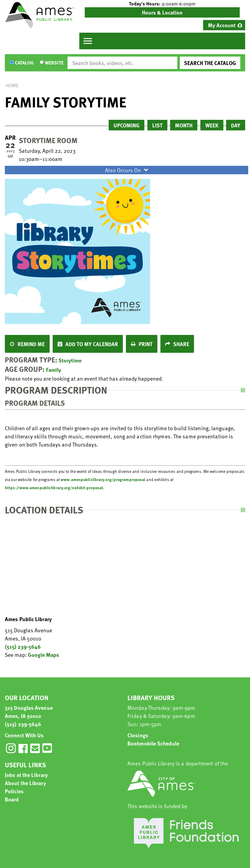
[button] (162, 4)
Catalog (24, 63)
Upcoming (127, 125)
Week (212, 125)
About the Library (25, 783)
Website (54, 63)
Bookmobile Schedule (153, 743)
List (157, 125)
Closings (138, 735)
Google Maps (43, 655)
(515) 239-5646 (23, 646)
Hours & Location (162, 12)
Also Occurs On (127, 170)
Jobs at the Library (26, 775)
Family (54, 370)
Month (184, 125)
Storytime (70, 360)
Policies (14, 791)
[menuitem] (224, 25)
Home (12, 85)
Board (12, 799)
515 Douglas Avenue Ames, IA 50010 (29, 712)
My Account (222, 25)
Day (236, 125)
